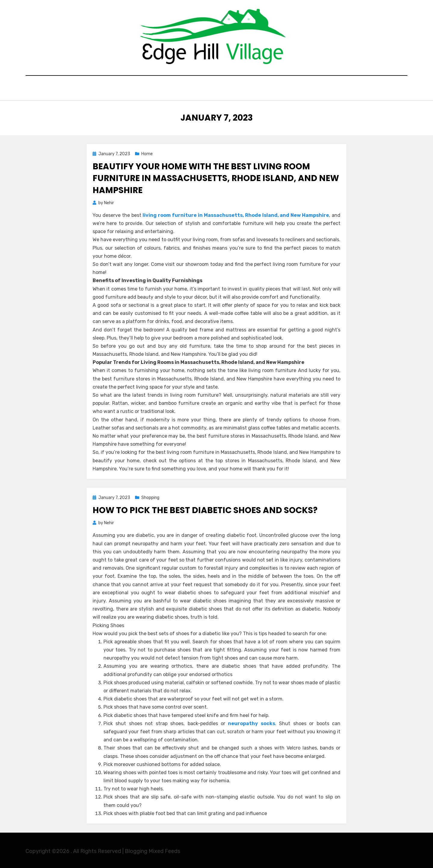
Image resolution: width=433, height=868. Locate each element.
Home (141, 89)
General (207, 89)
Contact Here (281, 89)
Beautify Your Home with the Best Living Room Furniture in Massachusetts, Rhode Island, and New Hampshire (216, 177)
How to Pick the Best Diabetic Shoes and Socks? (205, 509)
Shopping (240, 89)
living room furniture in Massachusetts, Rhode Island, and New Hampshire (236, 214)
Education (172, 89)
